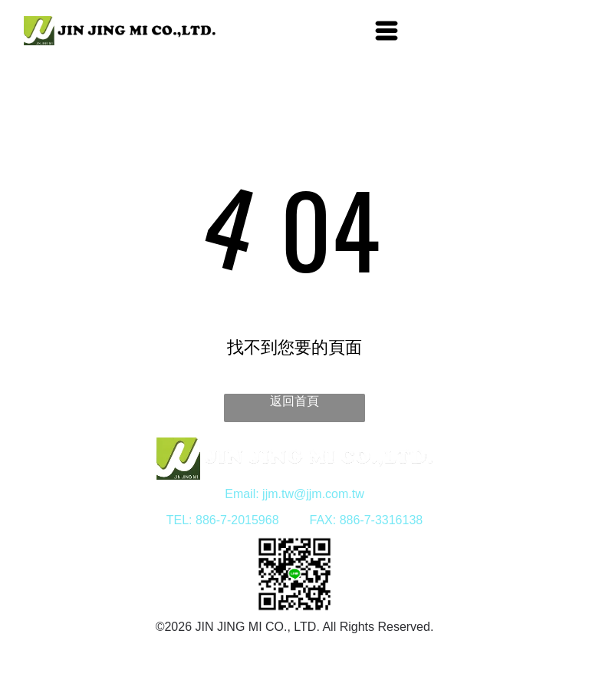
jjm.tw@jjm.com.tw (313, 494)
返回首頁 (294, 401)
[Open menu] (387, 31)
